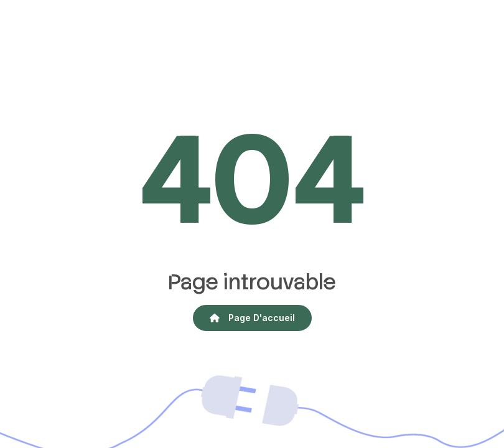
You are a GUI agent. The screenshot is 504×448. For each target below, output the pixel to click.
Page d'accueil (252, 318)
